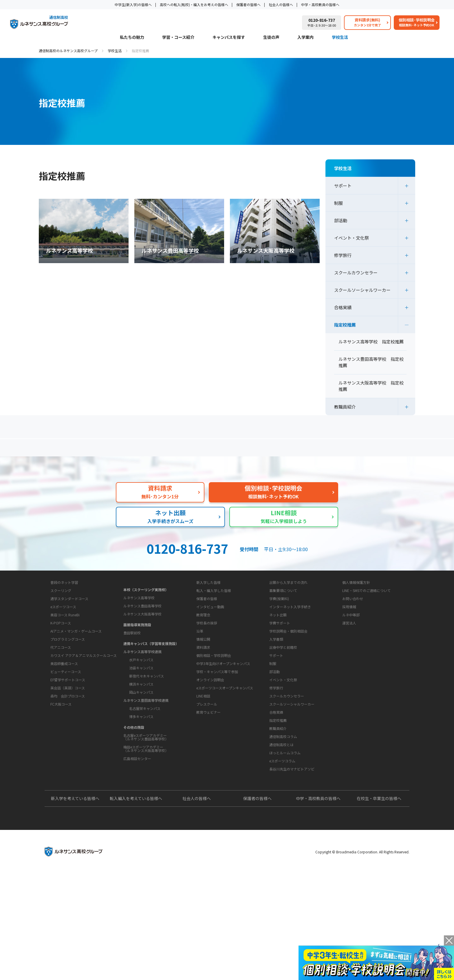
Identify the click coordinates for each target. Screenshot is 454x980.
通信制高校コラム (283, 825)
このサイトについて (355, 623)
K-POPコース (61, 690)
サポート (343, 186)
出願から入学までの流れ (288, 634)
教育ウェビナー (208, 800)
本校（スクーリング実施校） (146, 634)
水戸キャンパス (141, 704)
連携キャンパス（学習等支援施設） (151, 688)
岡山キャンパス (141, 737)
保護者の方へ (101, 450)
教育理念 (203, 685)
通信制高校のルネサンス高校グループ (68, 51)
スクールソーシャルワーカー (362, 290)
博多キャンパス (141, 761)
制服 (338, 203)
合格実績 (343, 307)
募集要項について (283, 642)
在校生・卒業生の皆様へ (379, 905)
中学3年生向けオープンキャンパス (223, 752)
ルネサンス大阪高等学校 (142, 659)
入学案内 (305, 38)
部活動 (341, 220)
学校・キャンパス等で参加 (217, 760)
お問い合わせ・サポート (213, 725)
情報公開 (203, 709)
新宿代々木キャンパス (147, 721)
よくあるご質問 (228, 450)
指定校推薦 (345, 325)
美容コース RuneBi (65, 682)
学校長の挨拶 (207, 693)
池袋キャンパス (141, 712)
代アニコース (61, 715)
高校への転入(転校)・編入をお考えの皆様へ (194, 4)
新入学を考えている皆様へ (75, 905)
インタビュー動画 (210, 659)
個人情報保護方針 (356, 634)
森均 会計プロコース (68, 763)
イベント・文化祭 (352, 238)
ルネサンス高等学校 (139, 642)
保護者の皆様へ (248, 4)
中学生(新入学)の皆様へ (133, 4)
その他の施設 (134, 772)
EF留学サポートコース (68, 747)
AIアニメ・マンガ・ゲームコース (76, 698)
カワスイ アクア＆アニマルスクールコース (84, 723)
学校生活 (340, 38)
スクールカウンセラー (356, 273)
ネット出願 (278, 667)
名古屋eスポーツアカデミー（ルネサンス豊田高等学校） (146, 782)
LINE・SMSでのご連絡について (366, 642)
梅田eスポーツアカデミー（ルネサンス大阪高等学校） (146, 793)
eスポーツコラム (282, 849)
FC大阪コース (61, 772)
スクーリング (61, 658)
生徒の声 (271, 38)
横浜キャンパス (141, 729)
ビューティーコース (66, 739)
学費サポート (280, 675)
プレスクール (207, 792)
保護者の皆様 (207, 650)
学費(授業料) (279, 650)
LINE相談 (203, 784)
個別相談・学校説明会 (214, 744)
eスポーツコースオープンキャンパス (225, 776)
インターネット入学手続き (290, 659)
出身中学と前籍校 (283, 699)
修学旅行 (343, 255)
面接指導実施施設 (137, 669)
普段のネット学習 (64, 650)
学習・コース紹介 (178, 38)
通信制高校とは (281, 833)
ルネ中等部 (351, 667)
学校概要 (199, 674)
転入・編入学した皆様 (214, 642)
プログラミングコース (68, 707)
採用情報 (349, 659)
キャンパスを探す (229, 38)
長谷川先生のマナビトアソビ (292, 857)
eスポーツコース (63, 674)
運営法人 (349, 675)
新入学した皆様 (208, 634)
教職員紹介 (345, 407)
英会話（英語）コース (68, 755)
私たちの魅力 (132, 38)
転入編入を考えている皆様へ (136, 905)
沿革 (200, 701)
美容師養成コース (64, 731)
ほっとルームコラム (285, 841)
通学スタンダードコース (69, 666)
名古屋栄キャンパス (145, 753)
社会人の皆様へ (281, 4)
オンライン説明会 (210, 768)
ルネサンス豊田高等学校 (142, 650)
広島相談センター (137, 803)
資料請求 (203, 736)
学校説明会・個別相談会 (288, 683)
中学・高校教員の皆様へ (320, 4)
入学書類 (276, 691)
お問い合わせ (353, 650)
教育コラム (274, 814)
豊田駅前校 (132, 677)
